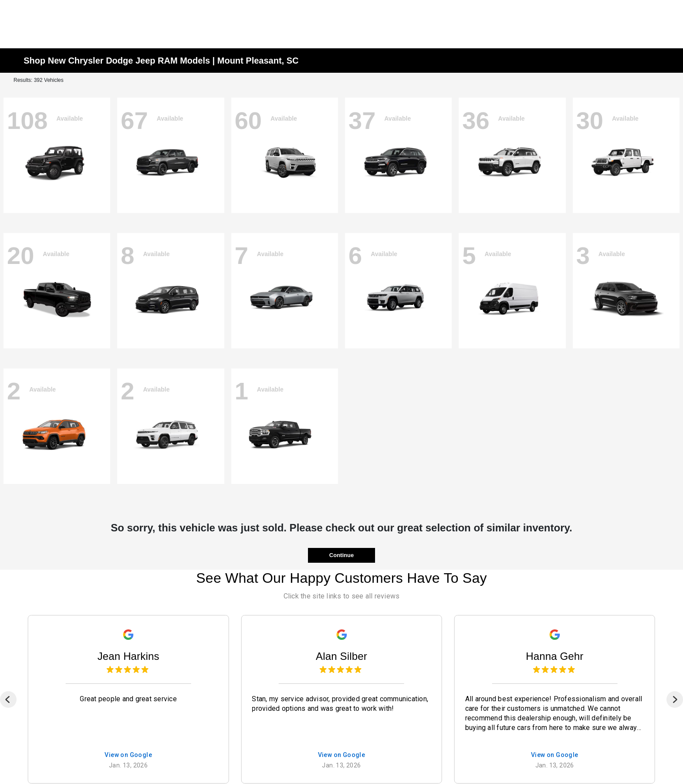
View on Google (128, 755)
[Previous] (8, 700)
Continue (341, 555)
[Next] (675, 700)
